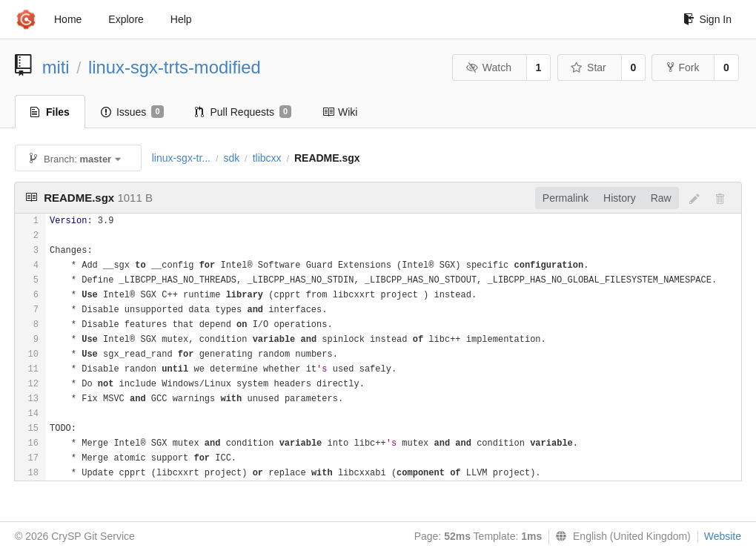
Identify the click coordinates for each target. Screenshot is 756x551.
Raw (661, 198)
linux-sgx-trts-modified (175, 67)
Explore (126, 19)
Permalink (566, 198)
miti (56, 67)
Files (50, 112)
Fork (683, 67)
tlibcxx (267, 158)
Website (723, 536)
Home (68, 19)
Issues (132, 112)
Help (181, 19)
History (620, 198)
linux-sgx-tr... (181, 158)
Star (588, 67)
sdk (231, 158)
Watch (488, 67)
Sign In (707, 19)
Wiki (340, 112)
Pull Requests (243, 112)
